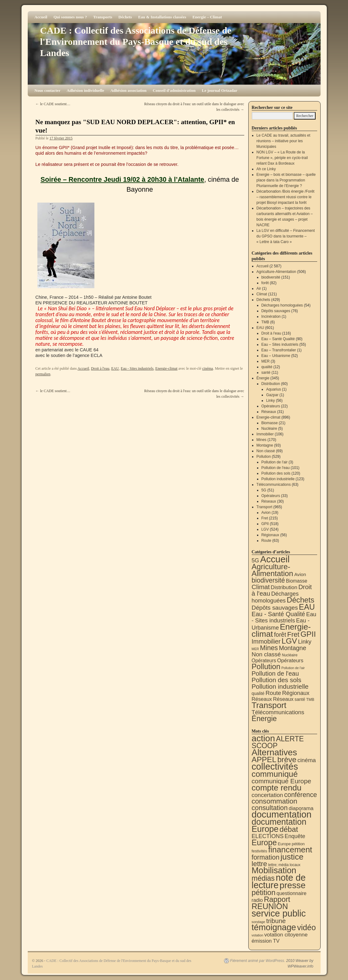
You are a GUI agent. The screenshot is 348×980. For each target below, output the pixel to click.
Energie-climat (167, 368)
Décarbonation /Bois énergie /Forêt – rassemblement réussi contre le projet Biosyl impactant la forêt (285, 197)
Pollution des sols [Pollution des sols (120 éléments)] (276, 680)
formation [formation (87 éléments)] (266, 857)
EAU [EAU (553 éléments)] (307, 607)
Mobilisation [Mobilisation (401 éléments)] (274, 870)
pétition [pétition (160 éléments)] (264, 892)
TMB (265, 322)
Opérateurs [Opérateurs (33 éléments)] (290, 661)
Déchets (125, 17)
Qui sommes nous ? (70, 17)
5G (264, 490)
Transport (264, 507)
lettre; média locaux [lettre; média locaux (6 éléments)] (284, 865)
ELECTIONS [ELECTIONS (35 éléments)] (268, 836)
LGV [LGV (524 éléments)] (289, 641)
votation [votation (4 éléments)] (257, 935)
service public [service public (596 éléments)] (279, 913)
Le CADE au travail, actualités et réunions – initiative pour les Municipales (283, 141)
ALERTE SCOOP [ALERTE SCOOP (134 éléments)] (278, 742)
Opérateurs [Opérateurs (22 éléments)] (264, 661)
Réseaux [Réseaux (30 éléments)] (262, 699)
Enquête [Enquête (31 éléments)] (295, 836)
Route (266, 541)
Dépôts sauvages (276, 311)
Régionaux (270, 535)
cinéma (208, 368)
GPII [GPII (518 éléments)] (308, 634)
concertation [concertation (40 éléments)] (267, 795)
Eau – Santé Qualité (278, 339)
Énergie (263, 378)
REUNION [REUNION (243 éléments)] (270, 906)
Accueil (41, 17)
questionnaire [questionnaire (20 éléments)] (291, 893)
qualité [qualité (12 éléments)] (258, 693)
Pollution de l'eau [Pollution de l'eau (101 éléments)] (275, 673)
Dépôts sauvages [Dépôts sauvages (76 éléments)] (275, 608)
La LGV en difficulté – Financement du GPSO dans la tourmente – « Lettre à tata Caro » (286, 236)
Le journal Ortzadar (220, 90)
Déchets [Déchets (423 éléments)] (300, 600)
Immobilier (265, 434)
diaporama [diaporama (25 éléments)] (301, 808)
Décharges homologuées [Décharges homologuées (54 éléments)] (275, 597)
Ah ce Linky (266, 169)
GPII (265, 524)
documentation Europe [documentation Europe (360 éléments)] (279, 825)
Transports (103, 17)
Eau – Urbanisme (276, 356)
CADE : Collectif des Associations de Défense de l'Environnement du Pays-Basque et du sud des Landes (136, 42)
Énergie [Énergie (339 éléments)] (264, 719)
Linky (270, 401)
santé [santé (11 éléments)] (300, 699)
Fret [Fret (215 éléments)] (293, 634)
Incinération (271, 317)
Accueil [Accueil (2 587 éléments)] (275, 559)
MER (266, 361)
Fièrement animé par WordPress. (257, 961)
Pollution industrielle (278, 479)
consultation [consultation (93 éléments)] (270, 808)
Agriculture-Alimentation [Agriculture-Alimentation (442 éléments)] (273, 570)
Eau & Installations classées (162, 17)
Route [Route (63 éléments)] (273, 693)
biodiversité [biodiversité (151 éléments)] (268, 580)
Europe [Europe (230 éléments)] (264, 842)
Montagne (265, 445)
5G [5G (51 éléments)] (255, 560)
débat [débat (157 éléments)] (289, 829)
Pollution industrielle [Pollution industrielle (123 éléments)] (280, 686)
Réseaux (269, 412)
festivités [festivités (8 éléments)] (260, 851)
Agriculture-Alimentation (276, 272)
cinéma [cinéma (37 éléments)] (307, 760)
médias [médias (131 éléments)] (263, 878)
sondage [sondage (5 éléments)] (259, 922)
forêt (265, 283)
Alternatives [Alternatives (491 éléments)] (274, 752)
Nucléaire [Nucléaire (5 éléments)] (290, 655)
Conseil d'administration (174, 90)
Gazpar (272, 395)
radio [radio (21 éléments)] (257, 900)
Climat (262, 294)
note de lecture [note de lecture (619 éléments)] (279, 881)
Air (259, 288)
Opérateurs (271, 406)
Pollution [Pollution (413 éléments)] (266, 666)
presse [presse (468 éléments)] (292, 885)
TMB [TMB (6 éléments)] (310, 700)
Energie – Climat (207, 17)
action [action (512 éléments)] (263, 738)
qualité (267, 367)
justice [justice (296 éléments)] (292, 857)
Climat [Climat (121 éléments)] (261, 587)
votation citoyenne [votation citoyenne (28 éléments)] (286, 935)
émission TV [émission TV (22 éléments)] (266, 941)
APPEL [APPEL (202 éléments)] (264, 760)
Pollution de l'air (274, 462)
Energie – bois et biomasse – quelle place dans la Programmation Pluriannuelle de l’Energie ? (286, 180)
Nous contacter (48, 90)
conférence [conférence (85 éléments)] (301, 795)
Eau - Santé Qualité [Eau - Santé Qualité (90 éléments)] (279, 614)
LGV (265, 529)
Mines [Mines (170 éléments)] (269, 648)
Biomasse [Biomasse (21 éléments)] (297, 581)
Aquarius (273, 389)
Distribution (271, 384)
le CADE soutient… (53, 104)
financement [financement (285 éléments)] (290, 850)
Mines (261, 440)
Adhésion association (128, 90)
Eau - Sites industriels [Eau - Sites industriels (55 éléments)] (284, 617)
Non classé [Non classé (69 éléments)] (266, 654)
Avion (266, 513)
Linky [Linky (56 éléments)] (305, 642)
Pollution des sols (276, 473)
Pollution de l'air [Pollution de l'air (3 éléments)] (293, 668)
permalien (43, 374)
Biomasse (270, 423)
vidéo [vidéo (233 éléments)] (307, 927)
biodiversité (271, 277)
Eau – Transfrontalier (279, 350)
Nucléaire (269, 429)
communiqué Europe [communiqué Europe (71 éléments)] (281, 781)
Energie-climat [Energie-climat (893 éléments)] (281, 630)
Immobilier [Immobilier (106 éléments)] (266, 641)
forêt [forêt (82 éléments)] (280, 635)
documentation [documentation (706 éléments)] (282, 814)
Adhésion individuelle (85, 90)
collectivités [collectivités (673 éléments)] (275, 767)
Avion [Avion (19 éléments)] (300, 574)
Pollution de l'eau (276, 468)
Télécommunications (274, 485)
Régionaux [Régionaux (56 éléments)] (296, 693)
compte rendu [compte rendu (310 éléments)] (277, 788)
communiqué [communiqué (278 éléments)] (275, 774)
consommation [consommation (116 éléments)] (275, 801)
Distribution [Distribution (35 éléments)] (284, 587)
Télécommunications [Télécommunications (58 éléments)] (278, 712)
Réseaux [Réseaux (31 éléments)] (283, 699)
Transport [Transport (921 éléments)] (269, 705)
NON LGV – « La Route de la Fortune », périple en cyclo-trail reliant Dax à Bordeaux (282, 158)
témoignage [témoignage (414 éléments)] (274, 927)
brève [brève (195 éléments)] (287, 760)
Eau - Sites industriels (137, 368)
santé (266, 373)
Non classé (266, 451)
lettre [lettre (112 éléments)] (260, 864)
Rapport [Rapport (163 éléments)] (277, 899)
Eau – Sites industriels (280, 345)
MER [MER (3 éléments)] (255, 649)
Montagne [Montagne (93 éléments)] (293, 648)
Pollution (264, 457)
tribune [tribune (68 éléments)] (276, 921)
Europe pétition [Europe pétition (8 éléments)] (291, 844)
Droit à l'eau (100, 368)
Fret (265, 518)
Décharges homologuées (282, 305)
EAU (115, 368)
